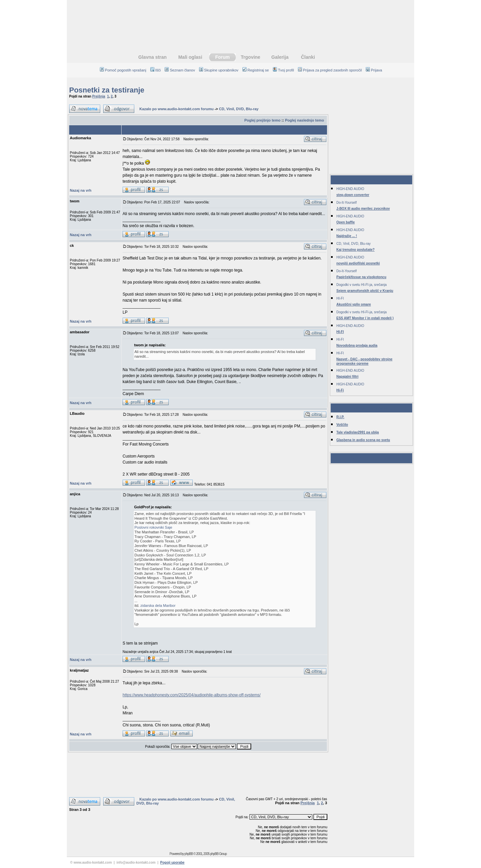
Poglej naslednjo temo (304, 120)
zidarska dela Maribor (158, 605)
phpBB (189, 854)
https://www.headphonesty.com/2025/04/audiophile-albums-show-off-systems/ (192, 695)
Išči (156, 70)
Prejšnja (99, 96)
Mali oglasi (190, 57)
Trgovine (251, 57)
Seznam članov (180, 70)
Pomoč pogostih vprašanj (123, 70)
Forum (222, 57)
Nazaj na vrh (81, 190)
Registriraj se (256, 70)
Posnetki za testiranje (107, 90)
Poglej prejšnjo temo (262, 120)
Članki (308, 57)
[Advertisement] (240, 22)
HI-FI (340, 298)
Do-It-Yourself (347, 203)
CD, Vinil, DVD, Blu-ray (239, 109)
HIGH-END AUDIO (350, 189)
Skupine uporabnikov (219, 70)
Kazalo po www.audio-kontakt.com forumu (176, 109)
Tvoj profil (283, 70)
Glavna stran (152, 57)
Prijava (374, 70)
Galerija (280, 57)
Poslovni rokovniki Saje (153, 527)
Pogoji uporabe (173, 862)
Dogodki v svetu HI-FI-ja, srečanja (362, 285)
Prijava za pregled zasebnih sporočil (330, 70)
